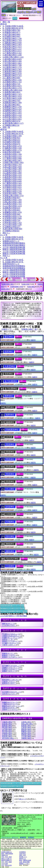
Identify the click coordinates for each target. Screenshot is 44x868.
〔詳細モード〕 (7, 329)
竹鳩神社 (10, 522)
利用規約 (31, 837)
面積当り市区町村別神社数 (14, 253)
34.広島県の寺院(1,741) (12, 204)
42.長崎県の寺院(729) (11, 220)
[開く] (19, 337)
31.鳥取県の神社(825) (11, 92)
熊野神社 (9, 396)
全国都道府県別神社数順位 (14, 243)
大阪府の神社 (7, 722)
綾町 (8, 624)
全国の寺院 (26, 284)
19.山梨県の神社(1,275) (12, 67)
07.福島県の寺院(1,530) (12, 148)
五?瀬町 (10, 643)
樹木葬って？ (23, 857)
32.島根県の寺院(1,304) (12, 200)
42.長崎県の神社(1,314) (12, 115)
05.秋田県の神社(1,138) (12, 38)
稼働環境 (23, 837)
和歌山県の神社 (27, 724)
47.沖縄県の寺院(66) (11, 231)
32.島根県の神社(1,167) (12, 94)
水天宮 (9, 437)
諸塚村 (10, 710)
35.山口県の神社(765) (11, 101)
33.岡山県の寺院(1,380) (12, 202)
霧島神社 (10, 551)
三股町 (10, 704)
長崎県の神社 (26, 735)
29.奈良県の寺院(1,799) (12, 194)
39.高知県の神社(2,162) (12, 109)
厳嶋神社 (10, 422)
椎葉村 (9, 655)
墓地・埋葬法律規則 (7, 854)
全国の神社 (31, 287)
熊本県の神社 (7, 737)
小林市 (9, 645)
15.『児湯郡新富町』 (29, 279)
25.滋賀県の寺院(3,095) (12, 185)
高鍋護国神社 (12, 430)
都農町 (9, 671)
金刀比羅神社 (11, 381)
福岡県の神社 (26, 733)
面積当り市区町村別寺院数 (14, 276)
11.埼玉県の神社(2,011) (12, 51)
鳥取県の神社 (7, 726)
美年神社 (10, 537)
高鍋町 (11, 668)
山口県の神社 (7, 729)
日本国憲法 (22, 852)
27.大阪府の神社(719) (11, 84)
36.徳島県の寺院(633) (11, 208)
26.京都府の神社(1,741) (12, 82)
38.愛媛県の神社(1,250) (12, 107)
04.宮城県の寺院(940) (11, 142)
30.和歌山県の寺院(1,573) (13, 196)
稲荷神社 (9, 352)
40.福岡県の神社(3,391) (12, 111)
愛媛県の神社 (26, 731)
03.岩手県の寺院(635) (11, 140)
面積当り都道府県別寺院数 (14, 272)
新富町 (11, 657)
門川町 (11, 634)
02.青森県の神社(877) (11, 32)
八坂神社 (10, 529)
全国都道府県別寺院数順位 (14, 266)
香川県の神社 (7, 731)
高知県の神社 (7, 733)
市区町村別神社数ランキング (10, 606)
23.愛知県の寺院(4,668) (12, 181)
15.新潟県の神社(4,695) (12, 59)
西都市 (8, 654)
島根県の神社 (26, 726)
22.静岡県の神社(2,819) (12, 74)
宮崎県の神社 (5, 289)
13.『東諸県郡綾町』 (15, 279)
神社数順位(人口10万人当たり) (11, 608)
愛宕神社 (9, 337)
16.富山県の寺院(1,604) (12, 167)
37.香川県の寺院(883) (11, 210)
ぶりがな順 (4, 616)
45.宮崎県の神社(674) (11, 121)
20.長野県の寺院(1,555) (12, 175)
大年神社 (10, 514)
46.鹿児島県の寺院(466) (12, 229)
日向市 (9, 694)
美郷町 (10, 702)
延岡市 (9, 683)
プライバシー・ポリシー (10, 837)
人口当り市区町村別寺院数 (14, 274)
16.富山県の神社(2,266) (12, 61)
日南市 (9, 682)
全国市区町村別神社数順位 (14, 245)
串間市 (8, 640)
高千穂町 (12, 666)
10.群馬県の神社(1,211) (12, 49)
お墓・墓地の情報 (24, 862)
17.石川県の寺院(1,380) (12, 169)
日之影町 (12, 692)
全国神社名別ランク (11, 241)
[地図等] (33, 340)
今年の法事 (5, 864)
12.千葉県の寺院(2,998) (12, 158)
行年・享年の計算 (6, 865)
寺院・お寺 (22, 855)
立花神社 (10, 566)
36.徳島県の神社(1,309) (12, 103)
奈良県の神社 (7, 724)
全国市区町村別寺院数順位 (14, 268)
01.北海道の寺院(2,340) (12, 136)
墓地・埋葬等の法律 (25, 860)
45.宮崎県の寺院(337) (11, 227)
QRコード (23, 799)
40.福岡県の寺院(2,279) (12, 216)
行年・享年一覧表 (6, 862)
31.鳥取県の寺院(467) (11, 198)
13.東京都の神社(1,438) (12, 55)
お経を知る (22, 854)
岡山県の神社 (7, 727)
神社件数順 (23, 616)
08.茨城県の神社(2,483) (12, 45)
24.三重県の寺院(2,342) (12, 183)
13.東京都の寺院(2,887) (12, 161)
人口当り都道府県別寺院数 (14, 270)
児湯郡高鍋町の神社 (22, 289)
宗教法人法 (5, 855)
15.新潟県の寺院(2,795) (12, 165)
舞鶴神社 (10, 544)
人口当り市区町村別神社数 (14, 252)
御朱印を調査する (6, 860)
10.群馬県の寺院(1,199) (12, 154)
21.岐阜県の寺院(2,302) (12, 177)
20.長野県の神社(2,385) (12, 70)
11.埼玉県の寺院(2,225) (12, 156)
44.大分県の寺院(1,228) (12, 225)
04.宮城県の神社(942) (11, 36)
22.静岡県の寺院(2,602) (12, 179)
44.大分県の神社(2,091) (12, 119)
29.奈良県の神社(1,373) (12, 88)
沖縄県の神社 (26, 738)
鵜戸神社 (9, 359)
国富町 (11, 641)
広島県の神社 (26, 727)
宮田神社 (9, 374)
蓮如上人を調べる (6, 859)
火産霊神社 (10, 366)
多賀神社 (10, 507)
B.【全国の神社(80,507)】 (13, 28)
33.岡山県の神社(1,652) (12, 96)
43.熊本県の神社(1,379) (12, 117)
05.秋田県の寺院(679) (11, 144)
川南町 (12, 636)
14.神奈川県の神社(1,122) (13, 57)
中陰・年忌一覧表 (6, 857)
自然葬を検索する (6, 852)
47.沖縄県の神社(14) (11, 125)
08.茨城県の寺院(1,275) (12, 150)
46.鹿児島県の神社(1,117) (13, 123)
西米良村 (11, 680)
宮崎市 (9, 708)
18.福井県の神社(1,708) (12, 65)
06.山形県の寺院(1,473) (12, 146)
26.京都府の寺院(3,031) (12, 187)
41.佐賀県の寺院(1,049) (12, 218)
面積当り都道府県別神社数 (14, 249)
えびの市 (9, 626)
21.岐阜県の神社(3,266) (12, 72)
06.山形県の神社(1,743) (12, 40)
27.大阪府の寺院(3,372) (12, 189)
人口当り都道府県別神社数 (14, 247)
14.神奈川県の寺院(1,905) (13, 163)
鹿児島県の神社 (8, 738)
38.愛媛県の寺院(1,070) (12, 212)
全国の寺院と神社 (8, 284)
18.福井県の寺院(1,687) (12, 171)
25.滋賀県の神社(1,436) (12, 80)
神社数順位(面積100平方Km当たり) (12, 611)
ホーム (15, 18)
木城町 (11, 638)
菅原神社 (10, 444)
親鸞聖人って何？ (24, 864)
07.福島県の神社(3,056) (12, 43)
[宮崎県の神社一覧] (29, 329)
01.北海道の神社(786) (11, 30)
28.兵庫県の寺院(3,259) (12, 192)
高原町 (11, 669)
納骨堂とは (22, 859)
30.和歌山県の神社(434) (12, 90)
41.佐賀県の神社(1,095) (12, 113)
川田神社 (10, 499)
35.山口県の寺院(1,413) (12, 206)
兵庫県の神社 (26, 722)
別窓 (22, 606)
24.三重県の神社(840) (11, 78)
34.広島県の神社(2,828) (12, 98)
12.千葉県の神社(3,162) (12, 53)
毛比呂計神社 (12, 559)
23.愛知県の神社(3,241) (12, 76)
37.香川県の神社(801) (11, 105)
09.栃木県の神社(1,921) (12, 47)
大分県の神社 (26, 737)
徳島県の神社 (26, 729)
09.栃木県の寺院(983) (11, 152)
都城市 (12, 706)
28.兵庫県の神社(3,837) (12, 86)
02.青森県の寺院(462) (11, 138)
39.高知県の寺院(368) (11, 214)
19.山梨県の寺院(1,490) (12, 173)
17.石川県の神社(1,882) (12, 63)
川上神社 (10, 489)
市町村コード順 (14, 616)
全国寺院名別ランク (11, 264)
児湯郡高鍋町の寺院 (17, 287)
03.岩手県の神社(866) (11, 34)
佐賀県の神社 (7, 735)
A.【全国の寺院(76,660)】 (13, 26)
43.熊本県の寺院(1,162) (12, 223)
